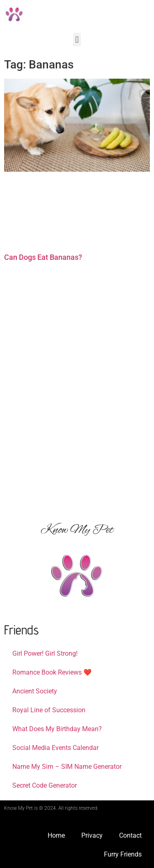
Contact (130, 835)
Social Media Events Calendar (55, 748)
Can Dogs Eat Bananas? (43, 257)
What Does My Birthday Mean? (57, 729)
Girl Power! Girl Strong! (45, 653)
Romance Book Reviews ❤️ (52, 672)
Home (56, 835)
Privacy (92, 835)
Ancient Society (35, 691)
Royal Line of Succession (49, 710)
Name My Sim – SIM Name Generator (67, 767)
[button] (77, 40)
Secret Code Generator (45, 785)
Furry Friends (123, 854)
